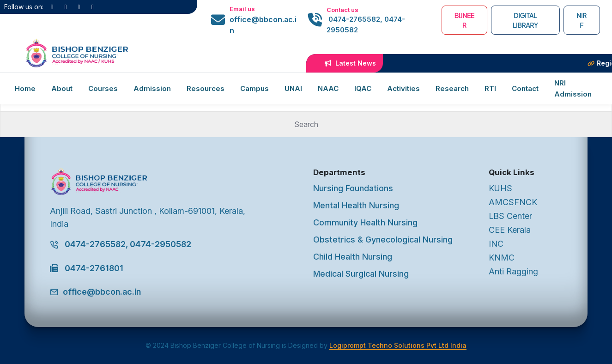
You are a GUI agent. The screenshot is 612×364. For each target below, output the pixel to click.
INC (496, 244)
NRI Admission (573, 88)
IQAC (363, 88)
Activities (403, 88)
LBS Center (510, 216)
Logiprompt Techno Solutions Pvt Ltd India (398, 345)
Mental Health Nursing (356, 205)
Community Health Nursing (365, 222)
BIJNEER (464, 20)
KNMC (502, 258)
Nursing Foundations (353, 188)
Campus (254, 88)
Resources (206, 88)
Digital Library (525, 20)
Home (25, 88)
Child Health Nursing (353, 257)
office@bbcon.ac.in (263, 25)
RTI (490, 88)
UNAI (293, 88)
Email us (242, 9)
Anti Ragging (513, 271)
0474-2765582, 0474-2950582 (366, 24)
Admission (152, 88)
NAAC (328, 88)
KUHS (500, 188)
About (62, 88)
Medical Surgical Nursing (361, 274)
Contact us (342, 10)
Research (452, 88)
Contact (525, 88)
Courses (103, 88)
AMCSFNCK (513, 202)
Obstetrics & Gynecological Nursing (383, 240)
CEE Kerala (510, 230)
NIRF (582, 20)
